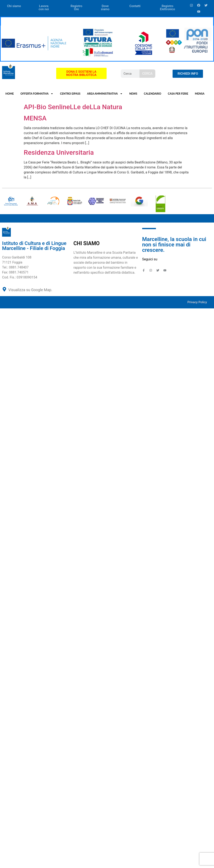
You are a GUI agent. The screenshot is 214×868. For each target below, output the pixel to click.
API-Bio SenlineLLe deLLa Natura (73, 107)
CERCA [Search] (147, 74)
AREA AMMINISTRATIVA (105, 94)
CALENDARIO (152, 94)
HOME (10, 94)
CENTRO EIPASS (70, 94)
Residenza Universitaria (59, 152)
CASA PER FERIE (178, 94)
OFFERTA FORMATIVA (37, 94)
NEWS (133, 94)
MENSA (200, 94)
